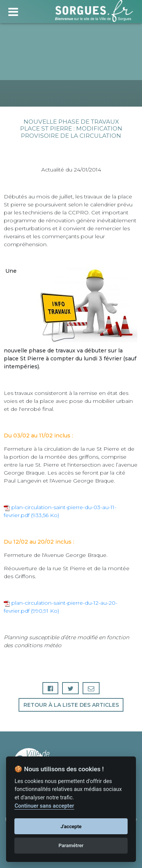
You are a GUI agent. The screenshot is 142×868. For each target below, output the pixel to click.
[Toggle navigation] (13, 11)
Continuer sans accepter (44, 806)
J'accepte (71, 826)
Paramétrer (71, 845)
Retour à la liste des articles (71, 705)
